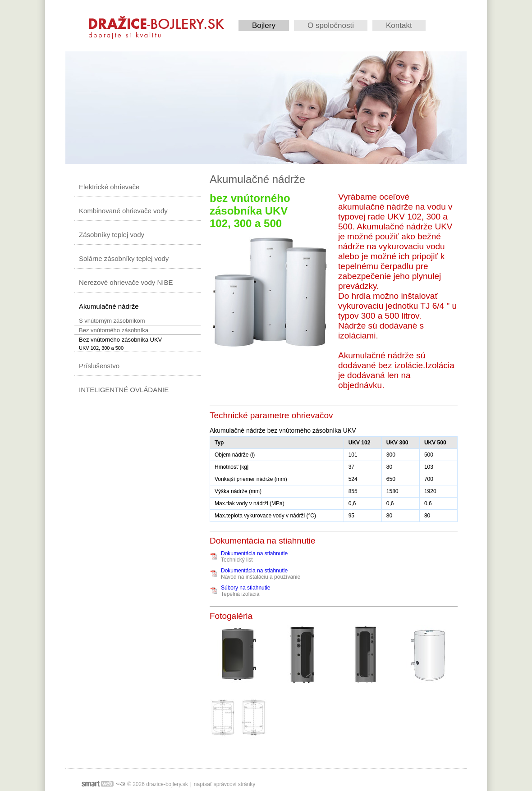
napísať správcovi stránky (225, 784)
